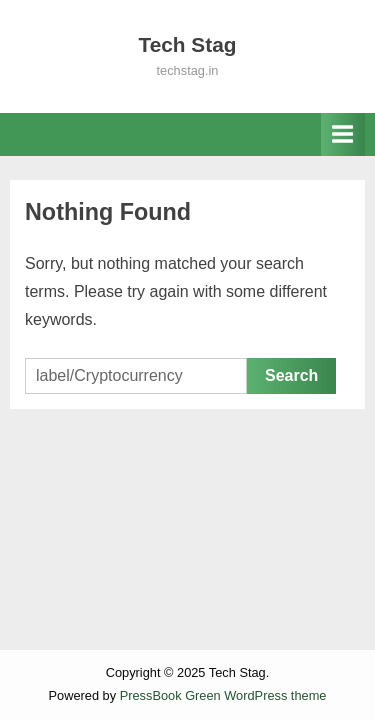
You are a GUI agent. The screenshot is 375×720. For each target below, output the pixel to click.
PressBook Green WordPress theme (223, 695)
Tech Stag (188, 44)
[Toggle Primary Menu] (343, 134)
